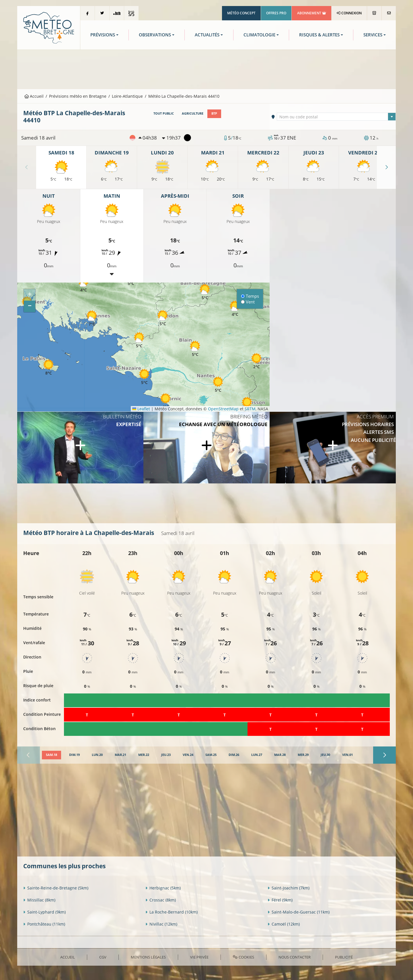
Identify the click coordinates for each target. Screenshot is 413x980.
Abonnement (312, 13)
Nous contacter (295, 957)
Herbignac (163, 888)
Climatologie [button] (259, 35)
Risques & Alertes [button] (319, 35)
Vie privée (199, 957)
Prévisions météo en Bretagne (78, 96)
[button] (83, 284)
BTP (214, 113)
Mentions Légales (148, 957)
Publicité (344, 957)
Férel (280, 900)
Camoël (284, 924)
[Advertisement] (206, 69)
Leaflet (141, 409)
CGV (103, 957)
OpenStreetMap (223, 409)
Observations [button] (155, 35)
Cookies (243, 957)
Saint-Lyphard (44, 912)
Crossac (161, 900)
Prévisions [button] (103, 35)
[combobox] (336, 117)
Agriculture (193, 113)
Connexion (349, 13)
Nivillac (161, 924)
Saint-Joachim (289, 888)
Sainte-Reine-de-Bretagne (56, 888)
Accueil (34, 96)
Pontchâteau (44, 924)
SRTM (250, 409)
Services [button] (373, 35)
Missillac (39, 900)
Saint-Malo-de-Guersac (299, 912)
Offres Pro (276, 13)
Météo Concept (241, 13)
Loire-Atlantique (127, 96)
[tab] (51, 755)
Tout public (164, 113)
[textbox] (336, 117)
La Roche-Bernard (172, 912)
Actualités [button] (207, 35)
